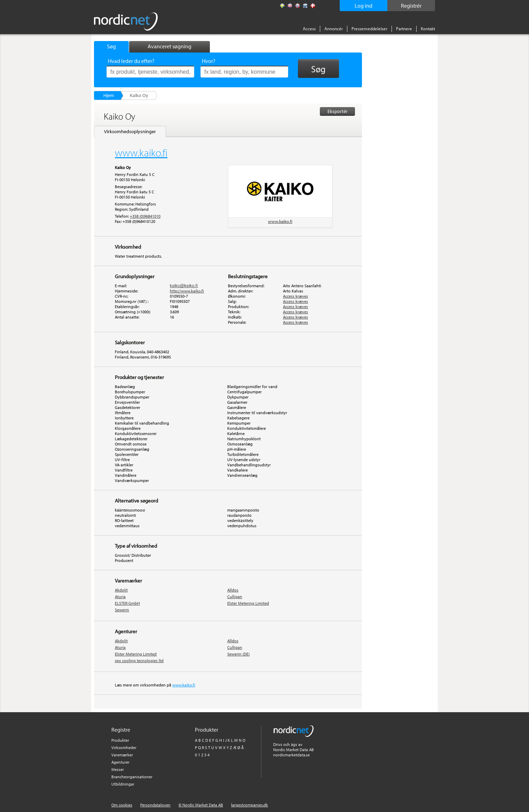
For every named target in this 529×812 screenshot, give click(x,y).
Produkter (120, 740)
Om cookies (122, 805)
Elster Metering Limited (248, 603)
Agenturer (120, 762)
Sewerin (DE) (238, 654)
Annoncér (334, 29)
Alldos (233, 590)
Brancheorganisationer (132, 777)
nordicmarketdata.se (291, 755)
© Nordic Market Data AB (201, 805)
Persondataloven (155, 805)
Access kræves (295, 296)
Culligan (235, 597)
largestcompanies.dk (250, 805)
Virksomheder (124, 747)
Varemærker (122, 755)
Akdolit (121, 590)
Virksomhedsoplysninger (130, 131)
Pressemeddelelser (369, 29)
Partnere (404, 29)
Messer (118, 769)
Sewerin (122, 610)
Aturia (120, 597)
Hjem (109, 95)
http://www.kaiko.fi (187, 291)
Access (309, 29)
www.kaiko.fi (280, 221)
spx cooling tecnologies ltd (139, 661)
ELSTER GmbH (127, 603)
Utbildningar (123, 784)
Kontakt (428, 29)
